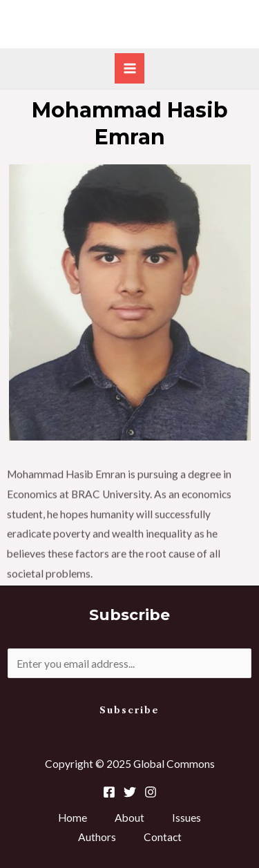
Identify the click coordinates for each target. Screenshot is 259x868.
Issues (186, 818)
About (129, 818)
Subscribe (129, 710)
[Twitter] (130, 792)
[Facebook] (109, 792)
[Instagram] (151, 792)
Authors (97, 837)
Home (73, 818)
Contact (163, 837)
